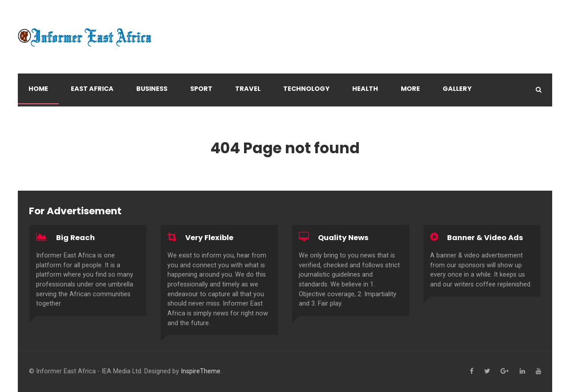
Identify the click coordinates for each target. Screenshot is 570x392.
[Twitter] (487, 372)
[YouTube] (538, 372)
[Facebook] (472, 372)
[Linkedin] (522, 372)
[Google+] (505, 372)
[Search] (539, 90)
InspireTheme (201, 371)
